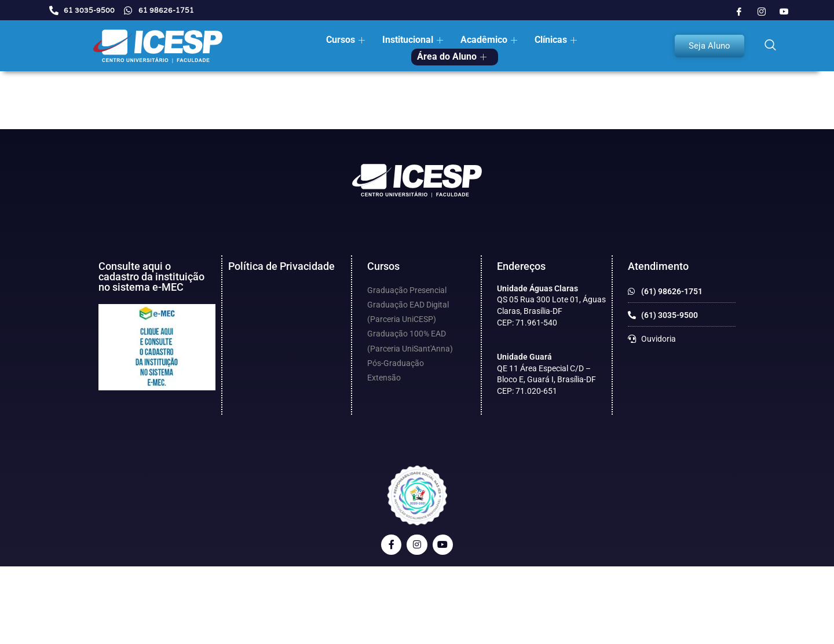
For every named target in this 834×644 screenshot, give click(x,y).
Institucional (414, 40)
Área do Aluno (453, 56)
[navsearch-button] (770, 46)
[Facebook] (739, 12)
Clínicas (557, 40)
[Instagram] (762, 12)
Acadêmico (490, 40)
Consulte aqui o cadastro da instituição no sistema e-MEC (151, 277)
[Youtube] (784, 12)
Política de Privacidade (281, 266)
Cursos (347, 40)
